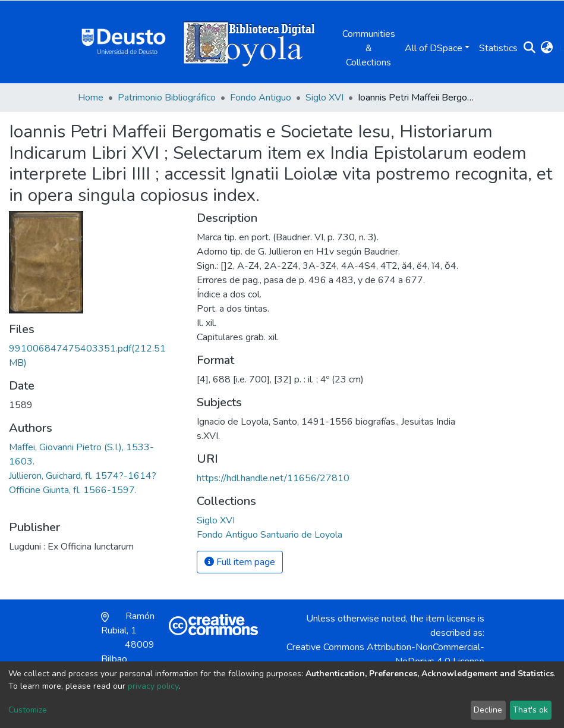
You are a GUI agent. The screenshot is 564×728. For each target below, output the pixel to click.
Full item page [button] (240, 562)
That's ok (530, 710)
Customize (28, 710)
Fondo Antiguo (261, 98)
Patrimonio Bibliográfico (167, 98)
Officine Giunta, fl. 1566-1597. (73, 490)
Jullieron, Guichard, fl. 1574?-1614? (83, 476)
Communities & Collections (369, 48)
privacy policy (153, 686)
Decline (488, 710)
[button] (547, 48)
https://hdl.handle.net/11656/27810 (273, 478)
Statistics (498, 48)
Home (91, 98)
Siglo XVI (324, 98)
